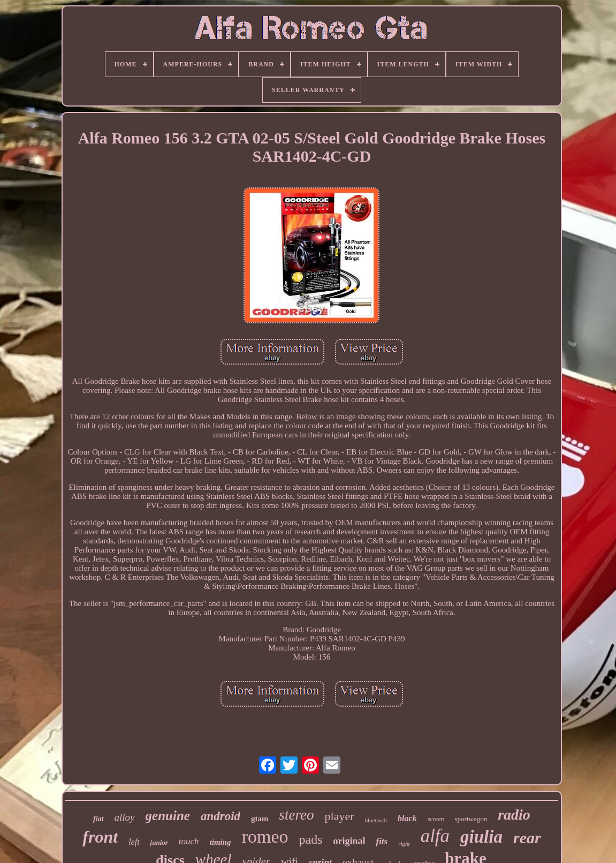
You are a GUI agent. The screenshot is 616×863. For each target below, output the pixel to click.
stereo (297, 815)
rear (527, 838)
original (349, 841)
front (100, 837)
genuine (168, 816)
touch (189, 841)
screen (436, 819)
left (134, 842)
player (340, 816)
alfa (435, 836)
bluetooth (376, 820)
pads (310, 839)
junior (159, 842)
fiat (98, 819)
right (404, 844)
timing (220, 842)
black (407, 818)
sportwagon (471, 819)
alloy (125, 817)
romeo (265, 836)
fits (382, 841)
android (220, 816)
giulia (481, 837)
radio (514, 815)
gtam (260, 819)
